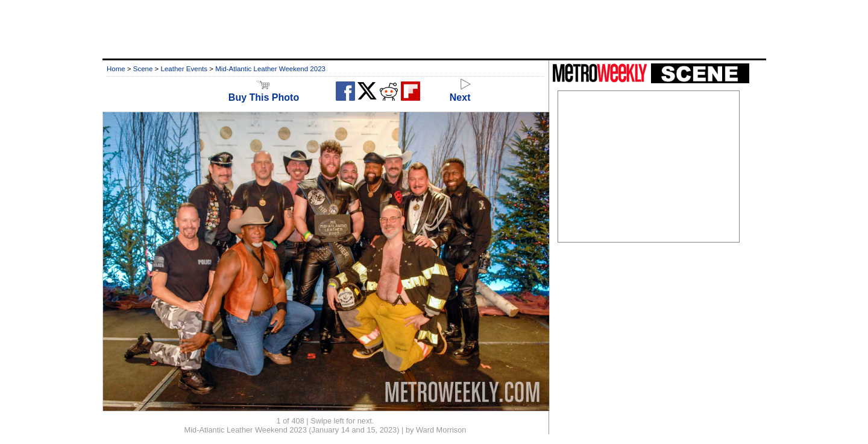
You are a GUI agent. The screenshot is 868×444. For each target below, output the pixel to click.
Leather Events (184, 69)
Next (460, 92)
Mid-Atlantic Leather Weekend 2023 (270, 69)
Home (116, 69)
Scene (143, 69)
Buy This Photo (264, 92)
